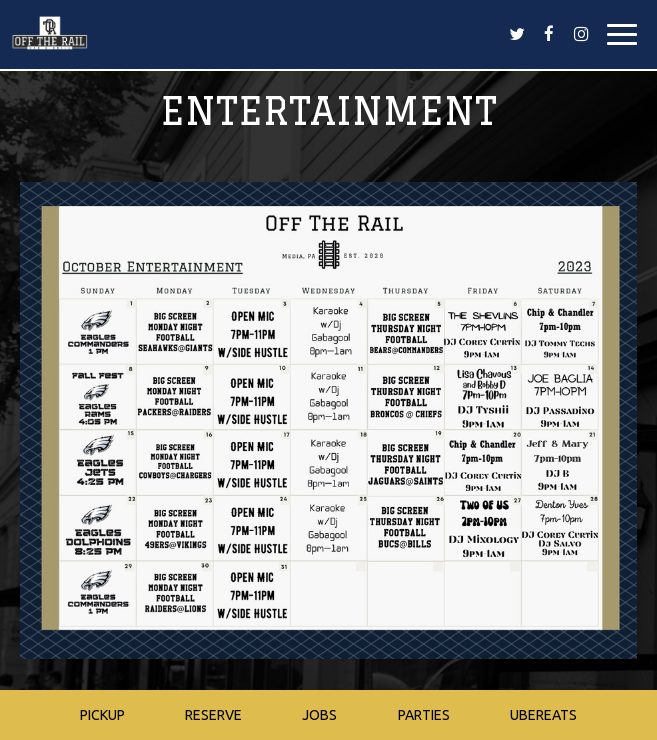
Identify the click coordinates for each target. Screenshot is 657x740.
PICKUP (102, 715)
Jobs (319, 715)
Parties (424, 715)
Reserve (213, 715)
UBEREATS (543, 715)
